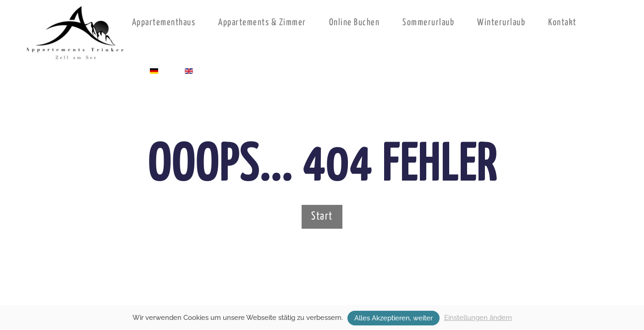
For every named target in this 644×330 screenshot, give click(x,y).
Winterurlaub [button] (501, 23)
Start (322, 217)
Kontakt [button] (562, 23)
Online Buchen (355, 23)
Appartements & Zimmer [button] (262, 23)
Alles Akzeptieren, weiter (394, 318)
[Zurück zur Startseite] (75, 33)
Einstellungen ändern (478, 318)
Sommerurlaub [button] (428, 23)
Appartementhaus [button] (164, 23)
